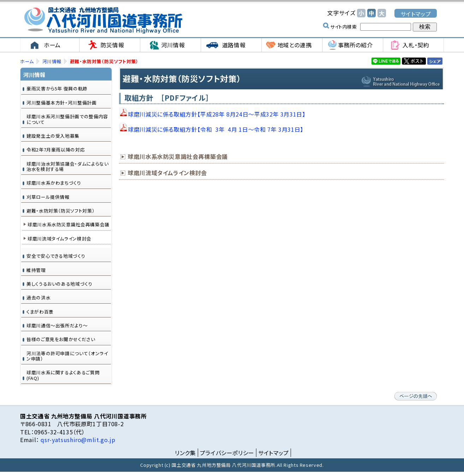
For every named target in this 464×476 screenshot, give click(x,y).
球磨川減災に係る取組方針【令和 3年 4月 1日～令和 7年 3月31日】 (216, 129)
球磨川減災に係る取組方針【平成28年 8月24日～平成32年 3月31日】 (217, 114)
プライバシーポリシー (227, 453)
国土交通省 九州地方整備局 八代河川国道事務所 (103, 20)
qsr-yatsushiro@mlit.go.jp (77, 440)
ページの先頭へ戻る (416, 396)
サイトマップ (416, 14)
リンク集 (185, 453)
